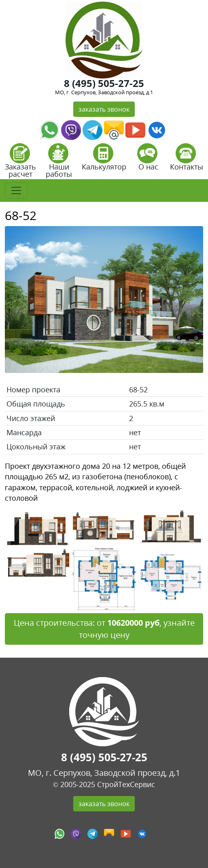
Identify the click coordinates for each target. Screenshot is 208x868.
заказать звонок (104, 109)
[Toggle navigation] (16, 191)
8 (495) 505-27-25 (104, 83)
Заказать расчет (20, 163)
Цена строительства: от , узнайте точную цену (104, 629)
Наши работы (59, 163)
